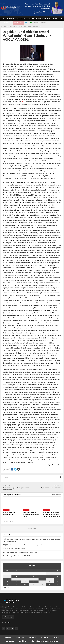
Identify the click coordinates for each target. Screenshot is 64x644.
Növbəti (13, 521)
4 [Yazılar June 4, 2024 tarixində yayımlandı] (16, 576)
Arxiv (55, 18)
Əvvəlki (6, 521)
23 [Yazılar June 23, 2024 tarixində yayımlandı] (57, 582)
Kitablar (56, 638)
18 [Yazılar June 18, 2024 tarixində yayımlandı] (16, 582)
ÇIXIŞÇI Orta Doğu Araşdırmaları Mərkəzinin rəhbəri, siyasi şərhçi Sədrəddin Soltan (27, 545)
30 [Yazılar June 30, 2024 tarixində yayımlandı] (57, 585)
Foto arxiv (45, 638)
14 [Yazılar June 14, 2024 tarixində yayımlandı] (42, 579)
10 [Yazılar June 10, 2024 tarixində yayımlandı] (7, 579)
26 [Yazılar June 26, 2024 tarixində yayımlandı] (25, 585)
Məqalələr (18, 23)
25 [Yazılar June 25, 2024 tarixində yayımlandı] (16, 585)
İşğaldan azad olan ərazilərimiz (51, 488)
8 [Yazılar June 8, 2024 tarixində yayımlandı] (50, 576)
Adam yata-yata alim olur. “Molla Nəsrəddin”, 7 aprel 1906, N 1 (21, 552)
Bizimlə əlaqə (8, 617)
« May (4, 587)
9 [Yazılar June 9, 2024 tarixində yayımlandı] (57, 576)
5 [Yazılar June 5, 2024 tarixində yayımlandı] (25, 576)
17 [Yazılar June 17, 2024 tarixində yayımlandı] (7, 582)
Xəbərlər (11, 18)
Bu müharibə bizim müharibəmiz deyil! (14, 549)
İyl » (8, 587)
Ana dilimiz (22, 641)
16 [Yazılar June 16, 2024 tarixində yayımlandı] (57, 579)
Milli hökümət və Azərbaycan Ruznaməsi (45, 641)
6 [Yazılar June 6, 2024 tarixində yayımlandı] (34, 576)
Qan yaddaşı (7, 23)
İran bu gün (21, 18)
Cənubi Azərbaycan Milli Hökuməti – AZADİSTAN (17, 556)
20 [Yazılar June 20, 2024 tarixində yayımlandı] (34, 582)
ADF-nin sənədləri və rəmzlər (39, 18)
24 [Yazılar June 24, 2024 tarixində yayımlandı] (7, 585)
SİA (23, 102)
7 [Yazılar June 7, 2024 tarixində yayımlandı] (42, 576)
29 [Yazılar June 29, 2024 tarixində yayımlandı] (50, 585)
